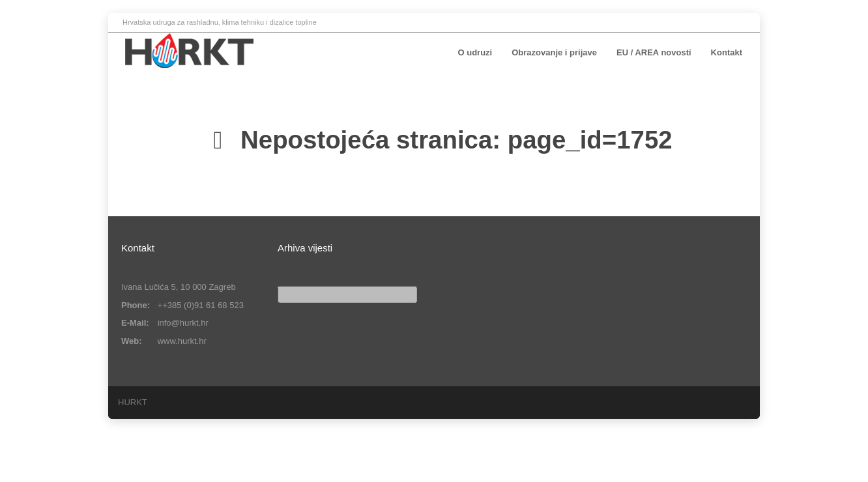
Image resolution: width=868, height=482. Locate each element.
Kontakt (727, 52)
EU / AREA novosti (654, 52)
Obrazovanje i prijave (554, 52)
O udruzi (475, 52)
